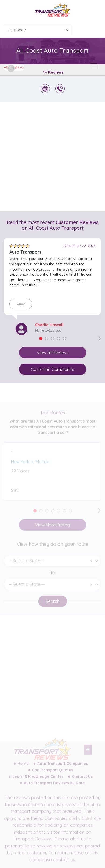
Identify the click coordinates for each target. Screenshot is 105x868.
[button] (41, 339)
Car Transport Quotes (53, 774)
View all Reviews (53, 353)
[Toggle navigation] (94, 66)
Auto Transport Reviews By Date (54, 786)
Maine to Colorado (48, 330)
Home (23, 767)
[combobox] (38, 30)
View (21, 304)
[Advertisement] (52, 156)
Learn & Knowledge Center (38, 780)
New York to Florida (30, 465)
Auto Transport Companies (63, 767)
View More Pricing (52, 528)
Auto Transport (25, 252)
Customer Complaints (52, 369)
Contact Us (82, 780)
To (52, 576)
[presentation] (99, 337)
